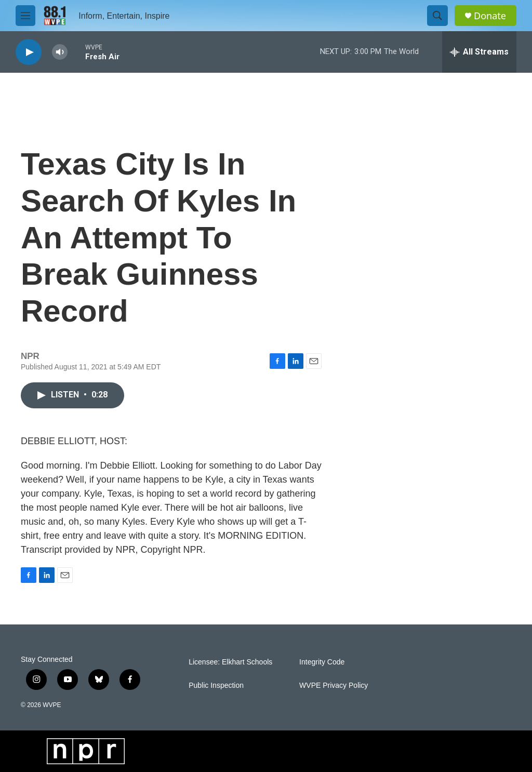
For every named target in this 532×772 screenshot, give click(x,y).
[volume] (60, 52)
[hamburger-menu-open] (25, 16)
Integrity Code (322, 662)
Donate (490, 16)
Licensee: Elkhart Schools (230, 662)
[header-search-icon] (437, 16)
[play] (29, 52)
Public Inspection (216, 686)
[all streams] (479, 52)
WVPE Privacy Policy (334, 686)
